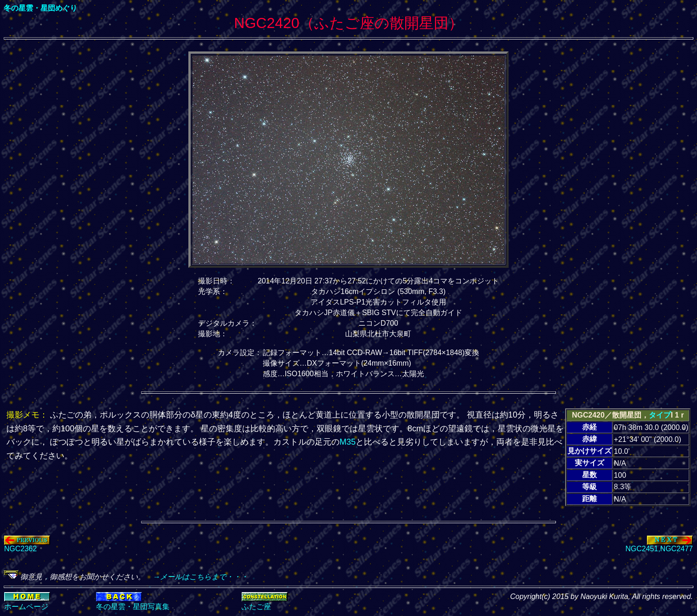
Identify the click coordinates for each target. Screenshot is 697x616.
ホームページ (26, 607)
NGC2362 (27, 545)
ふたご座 (256, 607)
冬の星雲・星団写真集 (133, 607)
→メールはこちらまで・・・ (197, 577)
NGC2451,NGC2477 (659, 545)
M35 (348, 442)
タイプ (660, 415)
